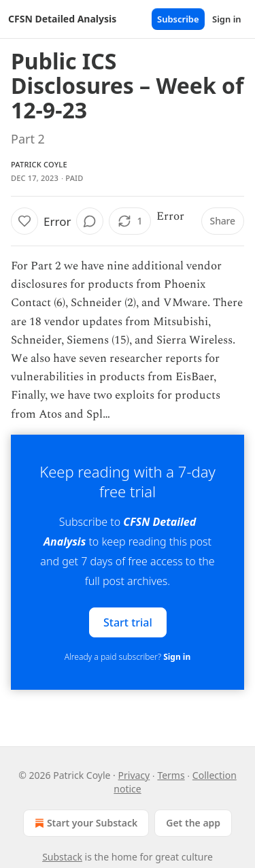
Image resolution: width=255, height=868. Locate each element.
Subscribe (178, 19)
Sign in (227, 19)
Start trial (128, 622)
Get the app (193, 823)
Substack (62, 857)
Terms (171, 775)
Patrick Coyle (39, 164)
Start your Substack (85, 823)
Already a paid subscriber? (128, 657)
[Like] (24, 221)
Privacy (134, 775)
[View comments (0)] (90, 221)
